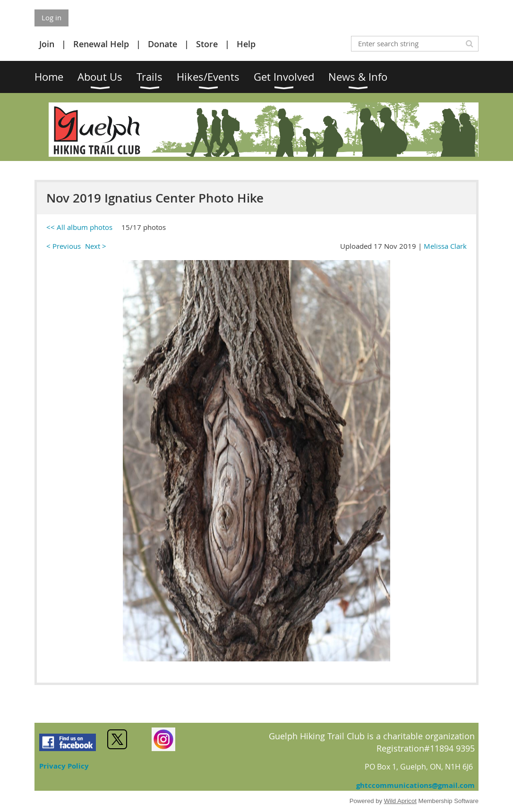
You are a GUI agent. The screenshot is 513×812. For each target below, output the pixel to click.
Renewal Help (101, 44)
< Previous (64, 246)
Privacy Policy (64, 766)
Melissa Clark (445, 246)
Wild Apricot (400, 801)
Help (246, 44)
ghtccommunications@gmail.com (415, 785)
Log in (51, 17)
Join (47, 44)
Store (207, 44)
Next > (96, 246)
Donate (162, 44)
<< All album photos (79, 227)
